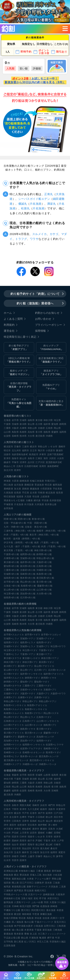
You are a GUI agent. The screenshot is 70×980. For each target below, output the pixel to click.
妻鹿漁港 (8, 934)
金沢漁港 (19, 485)
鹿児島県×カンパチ (49, 756)
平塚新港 (8, 504)
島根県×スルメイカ (14, 713)
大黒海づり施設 (58, 902)
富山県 (31, 424)
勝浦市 (60, 451)
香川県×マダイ (44, 729)
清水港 (48, 883)
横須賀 (18, 914)
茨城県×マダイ (11, 646)
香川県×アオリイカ (14, 733)
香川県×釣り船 (44, 582)
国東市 (23, 860)
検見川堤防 (25, 906)
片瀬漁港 (34, 938)
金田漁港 (8, 508)
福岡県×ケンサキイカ (34, 745)
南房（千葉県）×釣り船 (47, 543)
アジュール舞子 (43, 879)
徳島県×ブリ (50, 725)
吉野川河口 (50, 926)
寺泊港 (36, 497)
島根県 (23, 432)
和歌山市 (43, 447)
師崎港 (54, 906)
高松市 (7, 848)
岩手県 (15, 420)
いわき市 (40, 837)
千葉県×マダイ (47, 650)
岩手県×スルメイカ (14, 635)
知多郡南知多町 (20, 454)
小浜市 (60, 458)
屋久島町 (45, 848)
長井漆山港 (51, 504)
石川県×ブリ (41, 670)
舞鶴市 (7, 845)
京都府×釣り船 (28, 570)
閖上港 (15, 883)
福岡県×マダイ (44, 741)
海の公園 (29, 922)
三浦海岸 (8, 891)
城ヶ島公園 (18, 930)
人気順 (10, 68)
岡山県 (57, 428)
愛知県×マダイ (42, 682)
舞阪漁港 (8, 875)
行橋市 (57, 845)
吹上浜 (33, 934)
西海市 (31, 845)
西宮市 (7, 856)
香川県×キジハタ (34, 733)
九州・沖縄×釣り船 (14, 527)
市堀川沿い (51, 481)
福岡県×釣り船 (28, 554)
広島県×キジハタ (13, 721)
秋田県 (31, 775)
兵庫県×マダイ (25, 697)
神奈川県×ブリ (30, 662)
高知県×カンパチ (45, 737)
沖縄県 (49, 436)
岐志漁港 (50, 493)
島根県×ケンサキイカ (36, 709)
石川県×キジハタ (57, 670)
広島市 (20, 466)
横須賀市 (8, 447)
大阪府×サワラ (58, 694)
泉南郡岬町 (53, 466)
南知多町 (27, 829)
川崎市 (23, 856)
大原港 (15, 481)
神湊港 (7, 481)
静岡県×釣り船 (44, 554)
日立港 (7, 906)
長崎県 (15, 436)
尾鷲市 (62, 852)
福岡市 (26, 451)
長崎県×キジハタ (13, 752)
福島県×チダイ (44, 642)
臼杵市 (23, 837)
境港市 (31, 837)
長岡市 (43, 466)
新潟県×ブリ (10, 666)
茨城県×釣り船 (28, 558)
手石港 (26, 493)
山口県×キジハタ (34, 725)
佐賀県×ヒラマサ (55, 745)
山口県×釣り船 (44, 590)
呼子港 (43, 898)
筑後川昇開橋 (11, 918)
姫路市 (44, 809)
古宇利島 (8, 942)
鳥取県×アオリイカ (37, 705)
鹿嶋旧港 (29, 485)
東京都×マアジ (44, 654)
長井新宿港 (55, 500)
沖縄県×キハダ (30, 764)
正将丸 (49, 194)
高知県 (31, 432)
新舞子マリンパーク (37, 887)
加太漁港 (47, 875)
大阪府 (15, 428)
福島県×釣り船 (11, 578)
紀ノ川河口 (30, 942)
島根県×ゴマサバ (34, 713)
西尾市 (23, 841)
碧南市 (23, 845)
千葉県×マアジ (28, 654)
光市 (54, 841)
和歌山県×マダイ (13, 701)
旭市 (46, 458)
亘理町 (57, 833)
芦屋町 (39, 841)
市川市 (36, 848)
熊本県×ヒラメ (11, 756)
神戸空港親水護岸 (23, 926)
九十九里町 (34, 809)
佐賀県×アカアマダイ (31, 749)
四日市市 (58, 817)
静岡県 (63, 424)
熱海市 (15, 458)
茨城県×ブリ (43, 646)
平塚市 (15, 462)
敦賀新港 (8, 914)
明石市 (7, 451)
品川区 (31, 462)
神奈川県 (48, 420)
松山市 (41, 821)
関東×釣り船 (10, 519)
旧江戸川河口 (27, 883)
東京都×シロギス (31, 658)
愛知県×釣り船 (11, 566)
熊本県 (23, 436)
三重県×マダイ (44, 686)
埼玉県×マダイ (30, 650)
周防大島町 (25, 805)
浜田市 (33, 833)
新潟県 (23, 424)
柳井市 (26, 852)
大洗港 (28, 497)
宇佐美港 (57, 489)
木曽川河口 (53, 898)
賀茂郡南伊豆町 (54, 462)
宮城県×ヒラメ (11, 639)
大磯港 (29, 500)
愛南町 (41, 833)
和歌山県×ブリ (30, 701)
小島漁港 (38, 926)
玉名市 (18, 852)
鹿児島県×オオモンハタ (16, 760)
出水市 (7, 860)
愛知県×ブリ (27, 682)
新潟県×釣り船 (28, 566)
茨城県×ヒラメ (28, 646)
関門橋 (36, 906)
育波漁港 (39, 485)
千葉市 (47, 841)
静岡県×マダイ (33, 678)
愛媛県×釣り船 (45, 586)
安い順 (24, 68)
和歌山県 (32, 428)
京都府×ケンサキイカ (31, 690)
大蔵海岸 (60, 894)
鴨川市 (41, 451)
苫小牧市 (35, 852)
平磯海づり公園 (12, 910)
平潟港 (45, 500)
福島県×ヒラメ (28, 642)
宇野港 (7, 879)
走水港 (33, 493)
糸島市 (31, 458)
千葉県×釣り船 (11, 554)
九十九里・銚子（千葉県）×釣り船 (22, 547)
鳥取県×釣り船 (44, 574)
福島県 (31, 420)
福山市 (49, 821)
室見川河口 (60, 922)
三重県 (7, 428)
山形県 (47, 775)
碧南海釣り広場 (12, 898)
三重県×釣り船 (11, 570)
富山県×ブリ (27, 670)
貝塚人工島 (36, 875)
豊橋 (27, 934)
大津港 (30, 879)
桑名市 (54, 848)
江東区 (39, 458)
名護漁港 (45, 906)
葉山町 (49, 845)
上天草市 (24, 833)
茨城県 (15, 424)
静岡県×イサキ (49, 678)
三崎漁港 (57, 930)
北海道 (7, 420)
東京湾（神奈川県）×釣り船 (44, 535)
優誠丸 (23, 204)
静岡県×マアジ (11, 682)
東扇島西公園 (19, 887)
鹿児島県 (40, 436)
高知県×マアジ (28, 741)
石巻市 (33, 813)
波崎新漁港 (49, 894)
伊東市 (43, 454)
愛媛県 (55, 432)
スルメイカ (40, 234)
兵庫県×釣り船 (11, 558)
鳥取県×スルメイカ (14, 709)
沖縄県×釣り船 (44, 570)
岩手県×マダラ (33, 635)
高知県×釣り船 (28, 594)
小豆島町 (40, 817)
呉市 (6, 817)
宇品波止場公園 (12, 938)
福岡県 (63, 432)
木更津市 (61, 809)
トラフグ (21, 239)
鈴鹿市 (7, 841)
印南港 (41, 493)
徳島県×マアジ (11, 729)
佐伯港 (46, 918)
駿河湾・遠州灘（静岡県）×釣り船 (22, 539)
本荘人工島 (43, 942)
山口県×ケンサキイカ (48, 721)
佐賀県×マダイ (11, 749)
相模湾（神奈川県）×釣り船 (51, 531)
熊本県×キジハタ (29, 756)
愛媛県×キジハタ (27, 737)
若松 (36, 898)
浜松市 (44, 805)
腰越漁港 (35, 489)
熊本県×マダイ (53, 752)
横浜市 (33, 447)
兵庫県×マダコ (42, 697)
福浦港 (20, 497)
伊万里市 (8, 829)
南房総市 (34, 454)
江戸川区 (40, 462)
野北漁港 (29, 891)
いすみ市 (53, 447)
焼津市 (18, 470)
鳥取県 (15, 432)
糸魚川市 (8, 852)
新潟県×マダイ (47, 662)
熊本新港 (19, 934)
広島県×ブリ (29, 721)
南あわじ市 (10, 466)
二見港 (62, 887)
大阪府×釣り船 (44, 562)
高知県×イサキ (11, 741)
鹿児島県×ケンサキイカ (42, 760)
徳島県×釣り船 (11, 598)
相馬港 (7, 887)
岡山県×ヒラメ (28, 717)
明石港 (48, 485)
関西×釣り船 (24, 519)
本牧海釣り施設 (27, 871)
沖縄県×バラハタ (48, 764)
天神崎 (15, 906)
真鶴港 (26, 489)
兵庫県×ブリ (10, 697)
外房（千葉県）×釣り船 (16, 535)
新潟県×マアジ (25, 666)
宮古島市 (32, 825)
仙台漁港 (8, 926)
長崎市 (36, 805)
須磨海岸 (39, 883)
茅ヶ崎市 (53, 825)
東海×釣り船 (38, 519)
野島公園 (57, 879)
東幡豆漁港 (46, 914)
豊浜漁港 (24, 875)
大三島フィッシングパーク (52, 934)
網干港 (51, 938)
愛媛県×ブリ (10, 737)
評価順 (37, 68)
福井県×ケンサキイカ (31, 674)
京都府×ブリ (50, 690)
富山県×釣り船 (11, 590)
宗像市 (18, 447)
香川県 (39, 432)
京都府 (41, 428)
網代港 (37, 500)
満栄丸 (52, 204)
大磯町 (49, 833)
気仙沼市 (27, 848)
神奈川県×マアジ (50, 658)
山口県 (7, 432)
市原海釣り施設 (58, 942)
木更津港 (29, 930)
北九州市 (16, 451)
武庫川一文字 (57, 918)
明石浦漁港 (10, 497)
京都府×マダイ (11, 694)
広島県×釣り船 (44, 566)
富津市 (7, 458)
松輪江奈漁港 (37, 481)
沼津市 (23, 462)
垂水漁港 (51, 910)
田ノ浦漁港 (18, 922)
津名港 (38, 918)
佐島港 (18, 493)
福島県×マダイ (11, 642)
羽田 (46, 902)
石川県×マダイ (11, 674)
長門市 (7, 837)
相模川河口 (40, 891)
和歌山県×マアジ (48, 701)
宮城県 (23, 420)
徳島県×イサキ (28, 729)
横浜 (16, 875)
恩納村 (15, 841)
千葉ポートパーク (44, 922)
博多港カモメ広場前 (14, 500)
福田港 (7, 883)
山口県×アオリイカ (14, 725)
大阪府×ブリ (43, 694)
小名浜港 (57, 875)
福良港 (60, 493)
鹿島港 (47, 871)
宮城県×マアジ (28, 639)
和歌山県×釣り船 (45, 558)
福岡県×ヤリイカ (13, 745)
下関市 (15, 809)
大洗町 (60, 829)
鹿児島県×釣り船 (45, 578)
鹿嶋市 (62, 447)
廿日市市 (16, 848)
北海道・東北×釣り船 (36, 527)
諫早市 (60, 856)
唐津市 (36, 829)
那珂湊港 (57, 871)
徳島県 (47, 432)
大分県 (31, 436)
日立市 (33, 451)
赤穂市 (15, 856)
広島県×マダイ (44, 717)
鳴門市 (52, 805)
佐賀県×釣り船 (28, 590)
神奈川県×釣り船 (43, 550)
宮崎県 (55, 791)
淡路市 (7, 454)
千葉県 (7, 424)
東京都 (39, 420)
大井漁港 (39, 504)
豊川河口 (26, 910)
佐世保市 (22, 825)
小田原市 (50, 451)
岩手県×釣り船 (11, 582)
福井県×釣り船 (28, 562)
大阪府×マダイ (28, 694)
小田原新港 (46, 489)
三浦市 (26, 447)
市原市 (15, 860)
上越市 (31, 856)
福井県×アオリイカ (54, 674)
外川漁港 (29, 504)
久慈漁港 (8, 493)
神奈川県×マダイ (13, 662)
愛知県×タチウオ (13, 686)
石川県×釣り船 (28, 598)
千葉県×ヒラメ (11, 654)
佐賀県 (7, 436)
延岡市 (49, 813)
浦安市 (13, 825)
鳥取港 (30, 918)
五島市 (52, 829)
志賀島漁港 (10, 946)
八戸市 (60, 841)
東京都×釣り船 (11, 562)
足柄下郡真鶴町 (55, 454)
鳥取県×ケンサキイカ (15, 705)
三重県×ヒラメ (11, 690)
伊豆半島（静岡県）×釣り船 (18, 543)
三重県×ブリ (29, 686)
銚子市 (31, 841)
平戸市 (26, 813)
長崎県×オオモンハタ (34, 752)
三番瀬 (40, 871)
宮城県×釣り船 (11, 574)
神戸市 (41, 813)
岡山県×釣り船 (28, 582)
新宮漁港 (47, 930)
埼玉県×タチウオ (13, 650)
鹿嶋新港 (8, 489)
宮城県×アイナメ (45, 639)
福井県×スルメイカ (14, 678)
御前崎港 (27, 914)
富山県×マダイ (11, 670)
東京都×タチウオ (13, 658)
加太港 (18, 489)
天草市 (49, 837)
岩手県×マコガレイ (51, 635)
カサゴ (54, 234)
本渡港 (60, 910)
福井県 (47, 424)
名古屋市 (14, 817)
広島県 (49, 428)
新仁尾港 (19, 942)
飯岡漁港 (57, 485)
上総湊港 (45, 497)
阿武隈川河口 (38, 910)
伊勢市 (18, 829)
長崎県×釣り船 (28, 574)
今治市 (7, 833)
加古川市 (8, 470)
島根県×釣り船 (28, 586)
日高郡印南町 (31, 466)
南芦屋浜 (19, 891)
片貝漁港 (53, 887)
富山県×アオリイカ (44, 666)
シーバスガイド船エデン (34, 199)
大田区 (53, 458)
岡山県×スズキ (51, 713)
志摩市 (23, 817)
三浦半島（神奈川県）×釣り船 (20, 531)
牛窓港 (36, 914)
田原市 (15, 837)
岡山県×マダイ (11, 717)
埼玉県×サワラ (58, 646)
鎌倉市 (7, 462)
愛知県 (55, 424)
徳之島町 (40, 845)
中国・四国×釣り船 (37, 523)
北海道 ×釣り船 (12, 586)
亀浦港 (43, 938)
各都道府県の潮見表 (15, 771)
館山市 (23, 458)
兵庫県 (23, 428)
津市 (6, 825)
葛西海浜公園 (19, 879)
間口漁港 (8, 485)
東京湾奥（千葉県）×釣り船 (18, 550)
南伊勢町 (43, 825)
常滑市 (7, 821)
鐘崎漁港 (24, 481)
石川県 (39, 424)
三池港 (56, 883)
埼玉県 (57, 420)
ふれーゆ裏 (37, 902)
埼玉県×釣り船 (11, 594)
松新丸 (25, 208)
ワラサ (34, 239)
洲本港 (7, 930)
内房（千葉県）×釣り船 (53, 547)
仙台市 (15, 845)
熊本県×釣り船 (28, 578)
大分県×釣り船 (44, 594)
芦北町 (15, 833)
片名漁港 (36, 204)
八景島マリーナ (22, 902)
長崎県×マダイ (51, 749)
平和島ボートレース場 (15, 894)
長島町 (33, 821)
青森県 (15, 775)
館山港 (25, 938)
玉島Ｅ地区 (27, 898)
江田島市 (16, 821)
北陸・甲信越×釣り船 (15, 523)
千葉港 (38, 930)
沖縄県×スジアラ (13, 764)
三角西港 (61, 926)
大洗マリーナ (35, 894)
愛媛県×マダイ (51, 733)
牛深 (57, 938)
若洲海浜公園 (11, 871)
